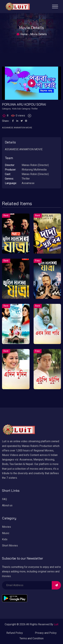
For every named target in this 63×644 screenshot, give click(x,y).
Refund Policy (15, 633)
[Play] (32, 83)
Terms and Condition (32, 638)
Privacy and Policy (46, 633)
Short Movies (10, 546)
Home (24, 34)
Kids (5, 539)
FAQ (4, 499)
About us (7, 505)
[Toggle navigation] (55, 7)
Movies (6, 527)
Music (6, 533)
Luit (56, 624)
